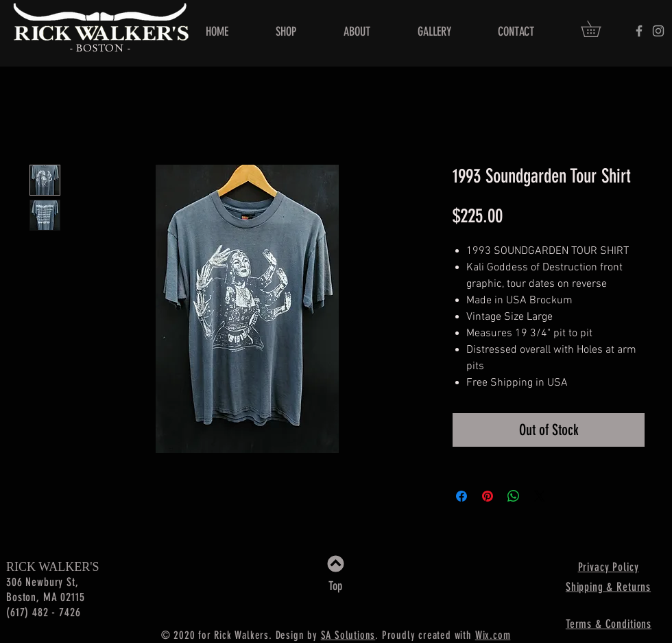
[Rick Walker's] (639, 31)
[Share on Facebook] (461, 496)
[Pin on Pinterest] (488, 496)
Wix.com (493, 635)
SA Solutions (348, 635)
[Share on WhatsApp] (514, 496)
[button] (599, 29)
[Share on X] (540, 496)
